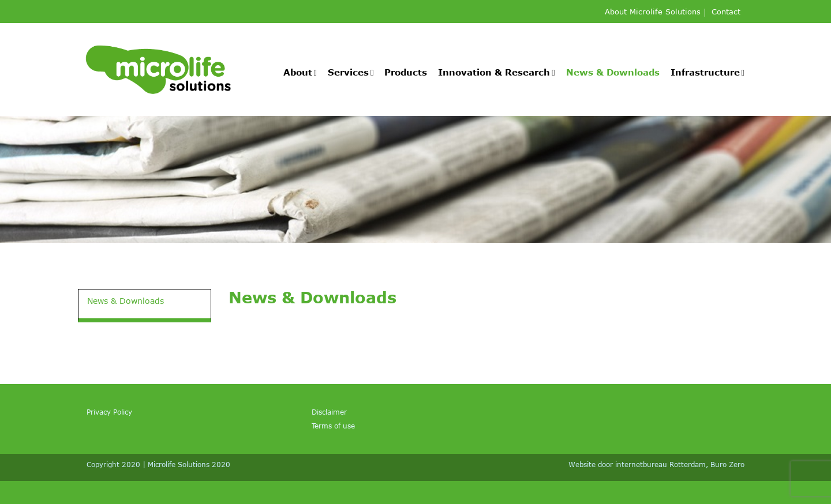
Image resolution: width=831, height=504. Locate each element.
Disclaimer (329, 412)
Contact (726, 12)
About (298, 72)
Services (348, 72)
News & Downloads (613, 72)
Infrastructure (705, 72)
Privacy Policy (109, 412)
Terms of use (333, 426)
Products (406, 72)
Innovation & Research (494, 72)
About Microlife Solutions (653, 12)
